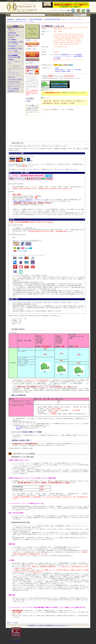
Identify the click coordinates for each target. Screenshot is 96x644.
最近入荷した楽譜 (13, 35)
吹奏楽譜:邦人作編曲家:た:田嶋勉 (63, 71)
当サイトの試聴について (16, 641)
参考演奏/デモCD (13, 91)
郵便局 (18, 429)
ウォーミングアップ (14, 53)
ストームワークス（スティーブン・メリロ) (21, 21)
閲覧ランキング (13, 29)
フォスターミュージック (15, 84)
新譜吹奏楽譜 (12, 33)
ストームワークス (13, 73)
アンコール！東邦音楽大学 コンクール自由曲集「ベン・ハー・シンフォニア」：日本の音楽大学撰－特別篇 (68, 56)
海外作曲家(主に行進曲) (15, 49)
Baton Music (12, 77)
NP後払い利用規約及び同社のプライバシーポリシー (28, 201)
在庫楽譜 (11, 59)
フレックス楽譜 (13, 51)
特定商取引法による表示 (36, 626)
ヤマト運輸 (19, 427)
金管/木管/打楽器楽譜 (36, 19)
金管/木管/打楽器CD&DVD (53, 19)
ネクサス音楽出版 (13, 89)
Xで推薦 (28, 101)
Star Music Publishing (14, 82)
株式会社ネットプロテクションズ (36, 200)
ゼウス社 (12, 164)
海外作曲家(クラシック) (15, 46)
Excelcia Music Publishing (15, 80)
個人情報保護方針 (49, 626)
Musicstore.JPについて (61, 626)
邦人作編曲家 (12, 40)
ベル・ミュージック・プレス (73, 19)
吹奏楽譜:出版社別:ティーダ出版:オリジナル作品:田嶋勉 (68, 70)
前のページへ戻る (12, 623)
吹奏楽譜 (11, 19)
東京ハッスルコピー (14, 87)
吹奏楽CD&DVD (22, 19)
